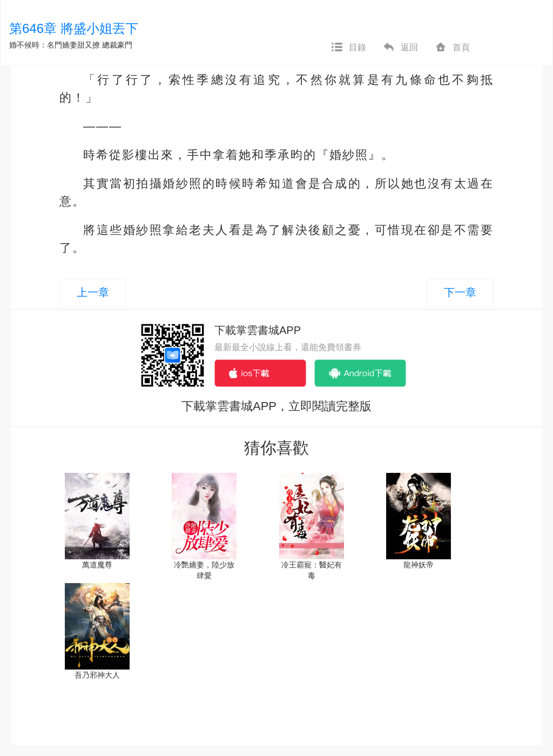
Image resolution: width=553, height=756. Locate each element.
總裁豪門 (117, 45)
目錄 (348, 48)
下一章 (460, 292)
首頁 (452, 48)
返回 (400, 48)
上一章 (93, 292)
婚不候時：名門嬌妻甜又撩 (55, 45)
